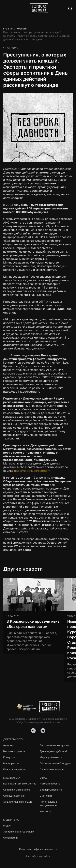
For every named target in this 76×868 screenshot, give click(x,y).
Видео (7, 826)
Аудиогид (9, 745)
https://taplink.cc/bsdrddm (32, 471)
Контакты (45, 811)
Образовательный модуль (55, 763)
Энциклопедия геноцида (18, 802)
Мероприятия (11, 763)
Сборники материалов (17, 790)
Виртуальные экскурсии (54, 745)
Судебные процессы (52, 769)
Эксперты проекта (51, 790)
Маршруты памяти (51, 757)
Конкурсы (9, 757)
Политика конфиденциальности (38, 849)
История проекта (50, 784)
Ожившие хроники (14, 796)
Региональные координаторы (48, 804)
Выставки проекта (14, 751)
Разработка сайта (38, 856)
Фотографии (10, 838)
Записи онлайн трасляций (19, 832)
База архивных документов (20, 784)
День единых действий (54, 751)
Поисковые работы (15, 769)
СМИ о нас (46, 796)
